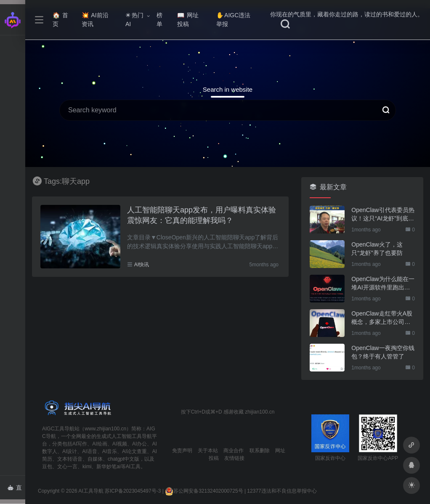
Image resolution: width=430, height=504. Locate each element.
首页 (60, 20)
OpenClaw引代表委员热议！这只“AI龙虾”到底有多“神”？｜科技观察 (383, 215)
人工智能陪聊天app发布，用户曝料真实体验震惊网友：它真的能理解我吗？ (202, 215)
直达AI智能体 (16, 490)
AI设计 (70, 451)
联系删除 (260, 451)
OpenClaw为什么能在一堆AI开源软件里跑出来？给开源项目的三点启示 (383, 284)
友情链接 (234, 458)
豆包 (47, 467)
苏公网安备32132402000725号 (204, 491)
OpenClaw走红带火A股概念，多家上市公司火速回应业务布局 (382, 318)
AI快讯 (142, 265)
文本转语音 (70, 459)
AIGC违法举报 (233, 20)
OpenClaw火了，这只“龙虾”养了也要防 (377, 249)
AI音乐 (110, 451)
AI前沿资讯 (95, 20)
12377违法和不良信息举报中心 (282, 491)
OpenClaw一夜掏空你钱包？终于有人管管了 (383, 352)
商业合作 (234, 451)
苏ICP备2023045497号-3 (133, 491)
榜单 (159, 20)
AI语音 (89, 451)
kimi (87, 467)
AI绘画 (100, 444)
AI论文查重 (134, 451)
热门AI (134, 20)
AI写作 (80, 444)
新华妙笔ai (108, 467)
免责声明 (182, 451)
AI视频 (120, 444)
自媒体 (95, 459)
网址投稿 (188, 20)
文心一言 (67, 467)
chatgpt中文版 (123, 459)
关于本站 (208, 451)
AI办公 (139, 444)
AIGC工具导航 (58, 429)
